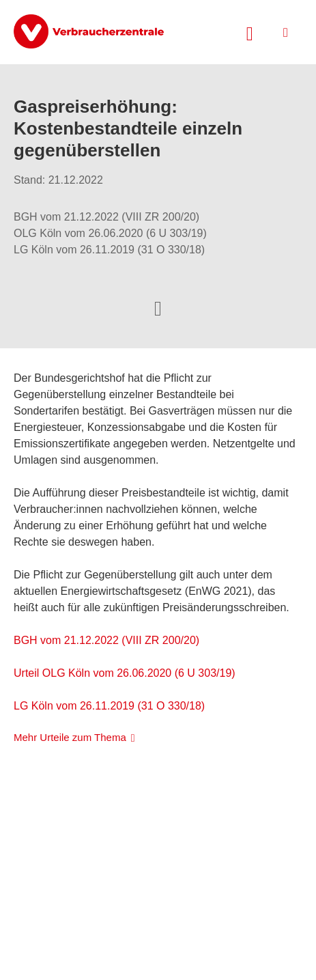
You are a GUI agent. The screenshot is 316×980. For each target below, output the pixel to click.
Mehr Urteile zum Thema (70, 737)
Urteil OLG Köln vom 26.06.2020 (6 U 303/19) (125, 673)
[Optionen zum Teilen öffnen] (158, 307)
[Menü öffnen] (286, 32)
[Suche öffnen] (250, 32)
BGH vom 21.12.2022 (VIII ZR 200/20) (106, 640)
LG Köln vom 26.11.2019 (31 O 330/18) (109, 706)
